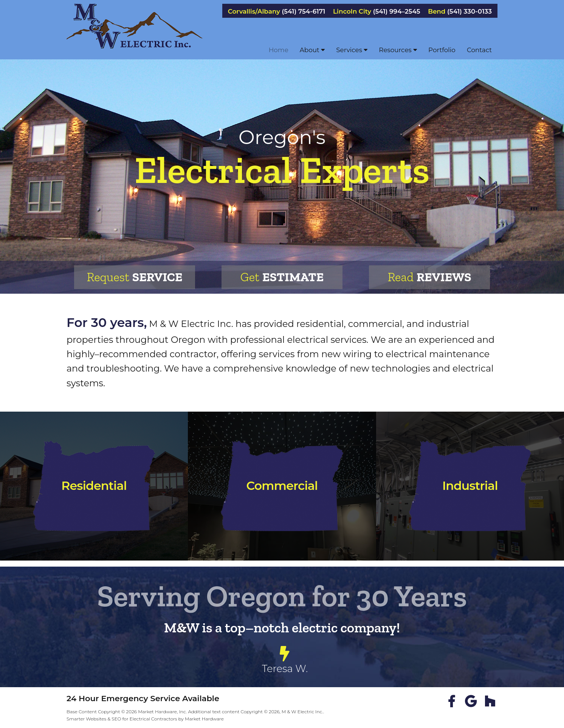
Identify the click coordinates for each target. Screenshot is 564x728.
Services (352, 50)
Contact (479, 50)
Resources (398, 50)
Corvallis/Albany (254, 12)
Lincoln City (352, 12)
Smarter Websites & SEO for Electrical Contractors (122, 719)
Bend (437, 12)
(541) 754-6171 (304, 12)
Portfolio (442, 50)
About (312, 50)
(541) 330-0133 (469, 12)
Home (279, 50)
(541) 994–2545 (397, 12)
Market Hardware (204, 719)
